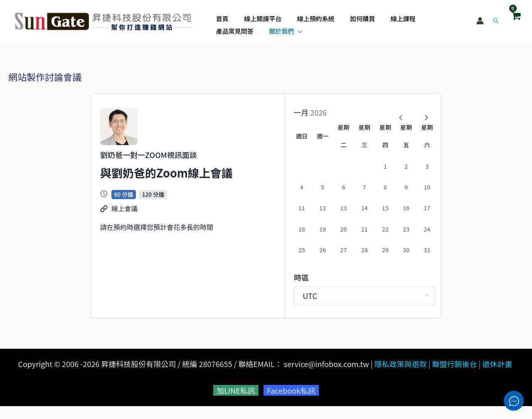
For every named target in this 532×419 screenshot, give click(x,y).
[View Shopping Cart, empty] (516, 20)
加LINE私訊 (236, 403)
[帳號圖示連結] (480, 21)
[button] (496, 21)
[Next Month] (420, 112)
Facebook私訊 (291, 403)
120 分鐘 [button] (153, 211)
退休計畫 (498, 376)
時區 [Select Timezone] (257, 290)
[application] (244, 29)
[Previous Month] (395, 112)
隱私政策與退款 (401, 376)
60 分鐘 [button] (124, 211)
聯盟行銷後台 (455, 376)
